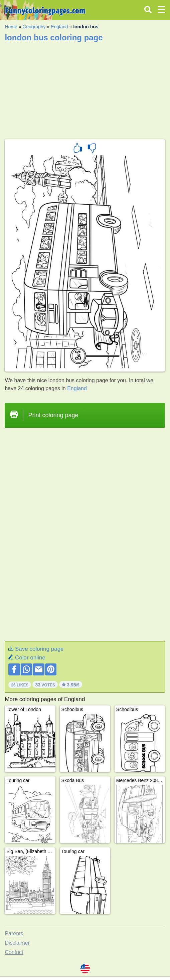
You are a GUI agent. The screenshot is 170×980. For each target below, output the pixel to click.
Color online (30, 658)
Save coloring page (39, 649)
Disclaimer (17, 943)
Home (11, 27)
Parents (14, 934)
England (59, 27)
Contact (14, 952)
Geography (34, 27)
